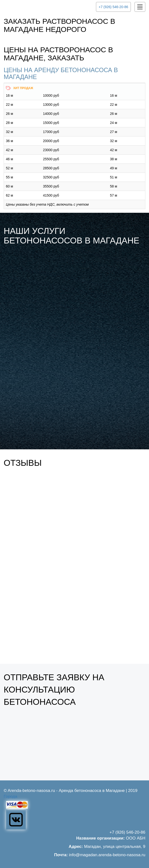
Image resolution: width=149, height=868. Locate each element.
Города (10, 796)
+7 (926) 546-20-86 (113, 7)
